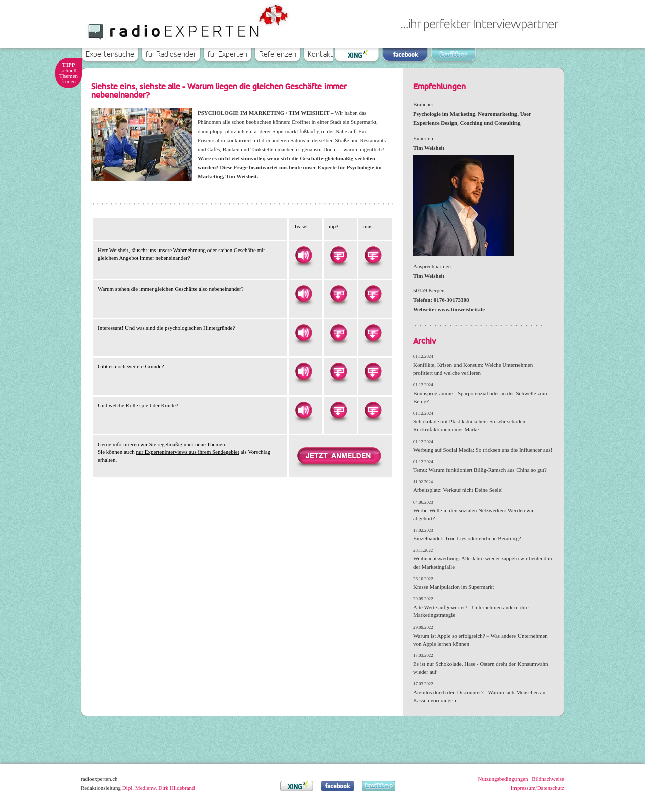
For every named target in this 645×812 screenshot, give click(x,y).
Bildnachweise (548, 779)
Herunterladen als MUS (373, 255)
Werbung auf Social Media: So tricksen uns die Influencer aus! (483, 450)
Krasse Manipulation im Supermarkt (454, 587)
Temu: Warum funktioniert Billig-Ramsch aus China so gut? (480, 470)
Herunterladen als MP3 (338, 255)
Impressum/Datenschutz (538, 788)
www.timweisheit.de (462, 309)
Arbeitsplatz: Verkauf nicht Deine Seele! (458, 490)
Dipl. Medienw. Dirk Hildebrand (159, 788)
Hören (303, 255)
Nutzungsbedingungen (503, 779)
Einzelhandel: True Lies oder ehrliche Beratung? (467, 538)
